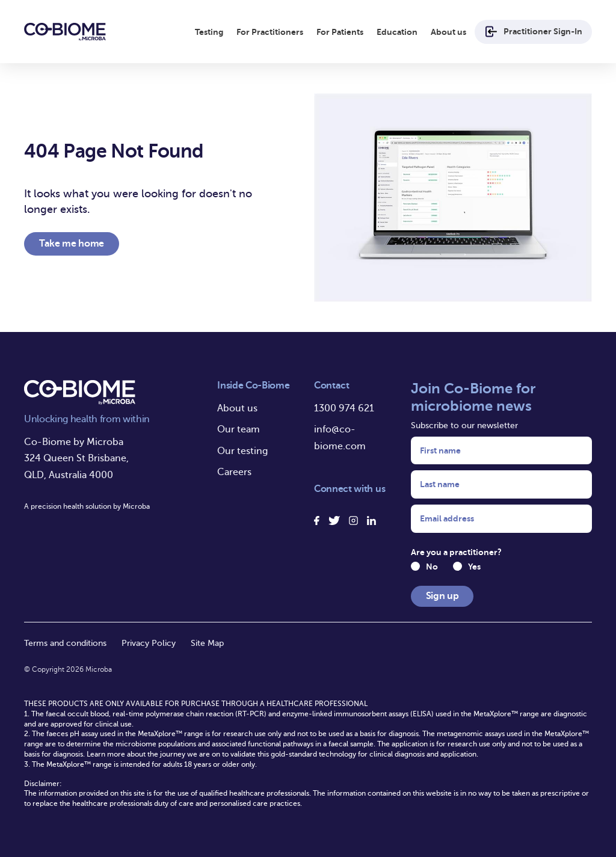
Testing (209, 32)
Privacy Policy (149, 643)
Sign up (442, 596)
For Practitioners (270, 32)
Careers (234, 472)
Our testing (242, 451)
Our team (239, 429)
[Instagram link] (353, 521)
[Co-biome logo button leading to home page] (65, 32)
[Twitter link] (334, 521)
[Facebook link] (317, 521)
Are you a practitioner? (456, 552)
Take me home (72, 244)
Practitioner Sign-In (533, 32)
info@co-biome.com (340, 438)
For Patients (340, 32)
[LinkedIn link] (371, 521)
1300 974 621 (344, 408)
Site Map (207, 643)
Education (397, 32)
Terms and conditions (65, 643)
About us (448, 32)
